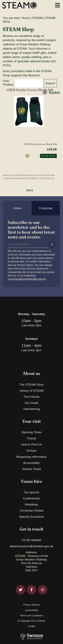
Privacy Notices (32, 605)
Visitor (17, 208)
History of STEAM (31, 391)
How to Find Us (32, 444)
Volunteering (32, 409)
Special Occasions (32, 517)
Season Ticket (32, 469)
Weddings (32, 504)
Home (26, 18)
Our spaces (31, 492)
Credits (31, 626)
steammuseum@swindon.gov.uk (31, 546)
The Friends (31, 397)
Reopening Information (31, 457)
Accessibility (32, 463)
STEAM (37, 18)
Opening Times (32, 432)
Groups (32, 451)
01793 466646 (32, 540)
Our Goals (32, 403)
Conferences (32, 498)
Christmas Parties (32, 511)
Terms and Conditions (32, 616)
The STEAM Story (32, 385)
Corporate (46, 208)
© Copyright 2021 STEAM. (32, 621)
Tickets (31, 438)
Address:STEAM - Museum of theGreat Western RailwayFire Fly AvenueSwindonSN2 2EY (31, 561)
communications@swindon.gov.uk (27, 279)
